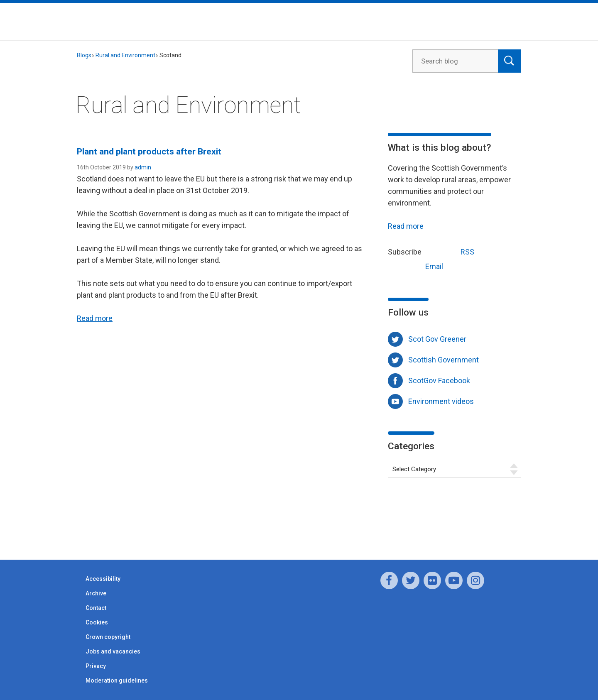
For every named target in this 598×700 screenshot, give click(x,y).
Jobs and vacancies (113, 651)
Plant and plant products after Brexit (149, 152)
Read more (95, 318)
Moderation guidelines (117, 680)
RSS (452, 251)
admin (143, 167)
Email (419, 266)
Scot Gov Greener (437, 339)
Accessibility (103, 579)
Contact (96, 608)
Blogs (84, 55)
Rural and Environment (125, 55)
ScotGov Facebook (439, 381)
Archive (96, 593)
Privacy (96, 666)
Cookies (97, 622)
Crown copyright (108, 637)
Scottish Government (444, 360)
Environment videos (441, 401)
